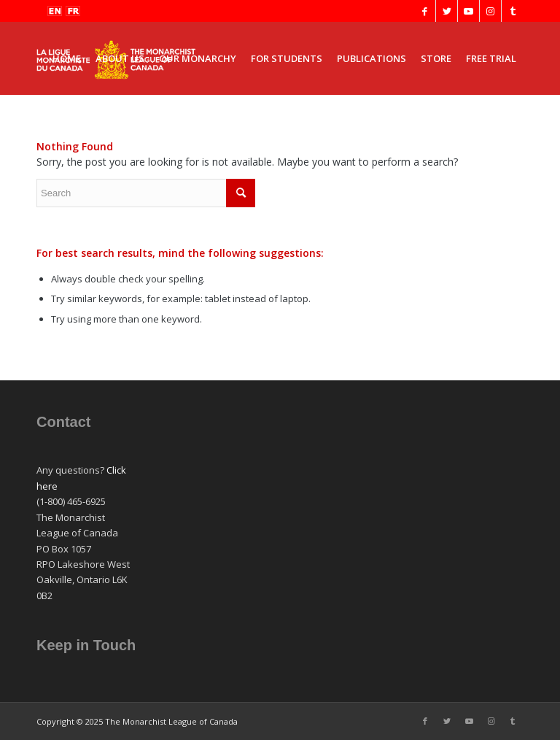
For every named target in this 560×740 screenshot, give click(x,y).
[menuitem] (67, 58)
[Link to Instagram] (490, 11)
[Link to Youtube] (468, 11)
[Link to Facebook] (425, 11)
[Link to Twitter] (447, 11)
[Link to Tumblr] (513, 11)
